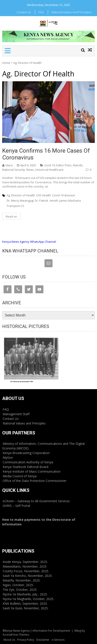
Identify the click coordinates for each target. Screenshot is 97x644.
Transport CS (15, 206)
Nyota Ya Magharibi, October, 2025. (28, 599)
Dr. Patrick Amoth (47, 201)
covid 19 (49, 165)
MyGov (8, 457)
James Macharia (70, 201)
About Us (9, 640)
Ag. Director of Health (21, 195)
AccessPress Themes (16, 635)
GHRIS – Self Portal (16, 506)
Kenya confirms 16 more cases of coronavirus (46, 154)
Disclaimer (43, 640)
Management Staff (16, 414)
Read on (11, 216)
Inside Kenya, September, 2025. (25, 562)
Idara (9, 165)
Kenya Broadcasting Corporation (26, 453)
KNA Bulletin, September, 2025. (25, 603)
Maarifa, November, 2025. (21, 580)
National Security (14, 170)
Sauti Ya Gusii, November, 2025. (26, 608)
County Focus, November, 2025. (26, 571)
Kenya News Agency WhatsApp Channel (29, 242)
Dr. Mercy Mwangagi (20, 201)
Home (6, 63)
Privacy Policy (26, 640)
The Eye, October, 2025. (20, 590)
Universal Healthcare (49, 170)
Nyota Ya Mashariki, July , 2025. (25, 594)
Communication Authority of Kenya (28, 462)
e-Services (58, 640)
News (30, 170)
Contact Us (24, 12)
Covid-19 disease (64, 195)
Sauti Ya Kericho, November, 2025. (28, 576)
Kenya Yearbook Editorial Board (25, 467)
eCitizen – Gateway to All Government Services (36, 501)
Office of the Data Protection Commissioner (35, 481)
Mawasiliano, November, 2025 (25, 566)
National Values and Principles (71, 12)
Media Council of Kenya (20, 476)
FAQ (41, 12)
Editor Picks (64, 165)
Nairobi (78, 165)
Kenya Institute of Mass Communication (32, 471)
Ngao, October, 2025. (18, 585)
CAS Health (44, 195)
